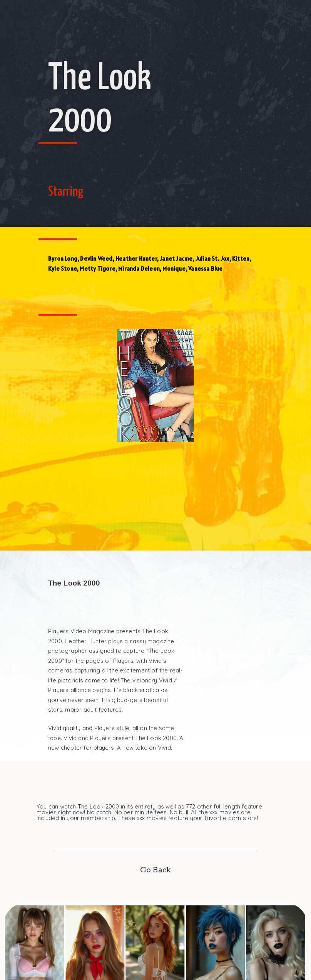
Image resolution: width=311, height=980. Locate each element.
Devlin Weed (96, 259)
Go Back (155, 870)
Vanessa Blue (205, 269)
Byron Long (63, 259)
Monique (174, 269)
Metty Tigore (97, 269)
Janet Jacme (176, 259)
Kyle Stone (63, 269)
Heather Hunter (136, 259)
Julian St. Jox (212, 259)
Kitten (241, 259)
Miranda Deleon (139, 269)
